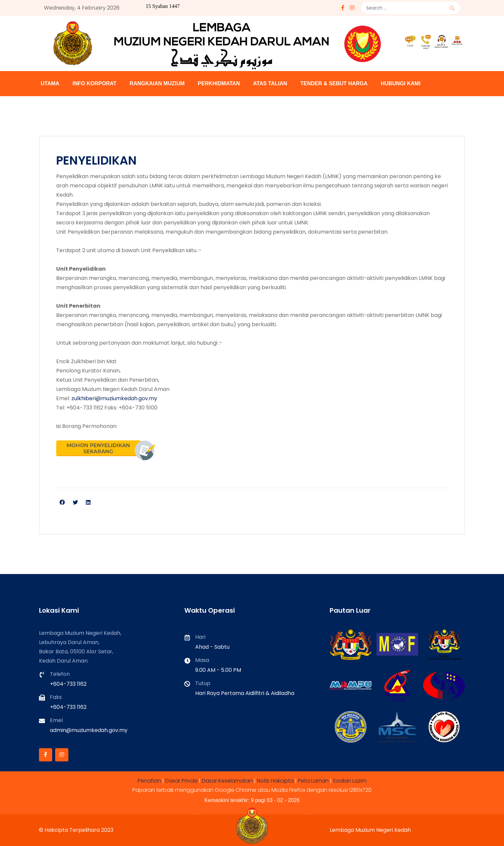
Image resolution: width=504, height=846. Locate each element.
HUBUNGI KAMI (401, 83)
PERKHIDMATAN (219, 83)
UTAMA (50, 83)
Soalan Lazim (350, 781)
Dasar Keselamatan (227, 781)
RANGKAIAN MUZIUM (157, 83)
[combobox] (411, 8)
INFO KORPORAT (95, 83)
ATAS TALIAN (270, 83)
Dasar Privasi (181, 781)
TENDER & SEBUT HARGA (334, 83)
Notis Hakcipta (275, 781)
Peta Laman (313, 781)
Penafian (149, 781)
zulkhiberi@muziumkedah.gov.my (114, 398)
